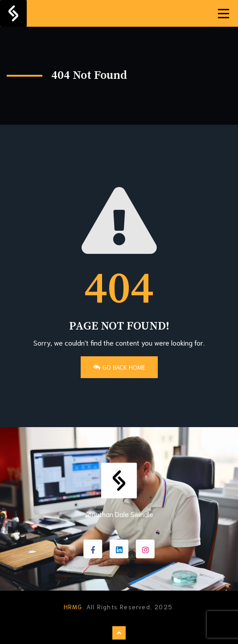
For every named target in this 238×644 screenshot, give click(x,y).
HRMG (73, 607)
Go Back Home (119, 367)
